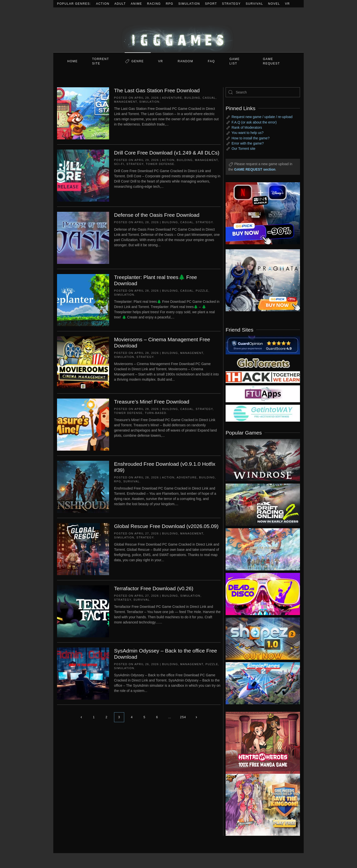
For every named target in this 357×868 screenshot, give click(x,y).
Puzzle (202, 291)
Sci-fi (119, 164)
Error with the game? (248, 143)
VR (288, 4)
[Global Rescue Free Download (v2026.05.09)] (83, 549)
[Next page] (196, 717)
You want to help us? (248, 133)
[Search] (263, 92)
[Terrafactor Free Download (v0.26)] (83, 611)
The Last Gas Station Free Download (157, 90)
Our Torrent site (243, 149)
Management (126, 102)
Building (192, 98)
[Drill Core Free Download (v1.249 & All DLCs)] (83, 175)
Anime (137, 4)
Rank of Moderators (247, 127)
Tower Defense (160, 164)
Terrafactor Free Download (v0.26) (154, 588)
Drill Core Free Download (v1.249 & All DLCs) (167, 153)
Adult (120, 4)
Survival (254, 4)
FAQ (211, 61)
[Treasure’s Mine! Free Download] (83, 424)
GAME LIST (235, 61)
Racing (154, 4)
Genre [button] (138, 61)
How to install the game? (251, 138)
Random (185, 61)
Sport (211, 4)
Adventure (172, 98)
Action (103, 4)
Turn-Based (156, 413)
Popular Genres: (74, 4)
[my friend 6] (263, 394)
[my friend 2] (263, 363)
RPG (170, 4)
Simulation (189, 4)
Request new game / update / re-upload (262, 117)
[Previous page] (81, 717)
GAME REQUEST (272, 61)
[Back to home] (178, 30)
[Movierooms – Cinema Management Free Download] (83, 362)
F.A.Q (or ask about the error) (254, 122)
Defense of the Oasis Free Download (157, 215)
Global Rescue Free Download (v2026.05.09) (166, 526)
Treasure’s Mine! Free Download (152, 402)
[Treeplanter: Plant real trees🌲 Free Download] (83, 300)
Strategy (231, 4)
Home (73, 61)
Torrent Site (101, 61)
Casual (209, 98)
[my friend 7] (263, 413)
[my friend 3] (263, 377)
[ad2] (260, 743)
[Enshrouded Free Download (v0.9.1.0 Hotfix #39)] (83, 487)
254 (183, 717)
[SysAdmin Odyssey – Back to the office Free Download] (83, 673)
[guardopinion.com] (263, 345)
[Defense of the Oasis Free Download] (83, 238)
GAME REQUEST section (255, 169)
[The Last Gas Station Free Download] (83, 113)
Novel (274, 4)
